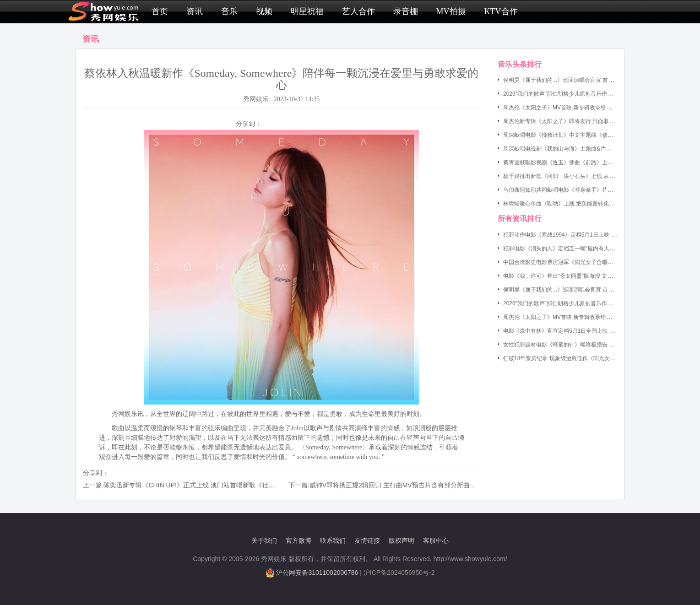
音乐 (229, 11)
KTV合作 (501, 11)
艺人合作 (358, 11)
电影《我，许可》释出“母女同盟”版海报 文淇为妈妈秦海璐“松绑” (582, 276)
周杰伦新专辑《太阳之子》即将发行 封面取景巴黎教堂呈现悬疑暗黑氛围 (592, 121)
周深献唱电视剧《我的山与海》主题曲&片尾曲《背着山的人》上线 (585, 149)
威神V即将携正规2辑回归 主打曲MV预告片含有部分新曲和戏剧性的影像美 (415, 485)
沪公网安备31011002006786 (317, 573)
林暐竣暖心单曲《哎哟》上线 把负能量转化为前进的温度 (572, 204)
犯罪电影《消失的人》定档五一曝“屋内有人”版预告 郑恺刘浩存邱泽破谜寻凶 (596, 248)
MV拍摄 (451, 11)
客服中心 (436, 540)
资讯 (195, 11)
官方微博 (298, 540)
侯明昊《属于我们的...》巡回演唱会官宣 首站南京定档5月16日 (579, 80)
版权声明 (402, 540)
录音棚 (406, 11)
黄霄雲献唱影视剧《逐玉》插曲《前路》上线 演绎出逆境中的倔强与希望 (592, 162)
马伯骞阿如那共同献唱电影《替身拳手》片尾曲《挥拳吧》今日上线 (586, 190)
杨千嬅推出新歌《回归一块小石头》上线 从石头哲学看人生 (575, 176)
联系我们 (333, 540)
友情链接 (367, 540)
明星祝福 (307, 11)
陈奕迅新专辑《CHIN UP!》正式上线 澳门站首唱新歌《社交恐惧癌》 (202, 485)
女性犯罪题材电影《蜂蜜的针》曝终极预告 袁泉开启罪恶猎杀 (578, 345)
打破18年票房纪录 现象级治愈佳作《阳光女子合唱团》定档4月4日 (584, 358)
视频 (264, 11)
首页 (160, 11)
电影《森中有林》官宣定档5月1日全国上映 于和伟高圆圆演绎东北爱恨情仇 (595, 331)
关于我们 (264, 540)
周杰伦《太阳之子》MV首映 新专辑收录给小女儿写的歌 (571, 108)
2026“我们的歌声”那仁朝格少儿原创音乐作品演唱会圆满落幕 (577, 94)
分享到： (249, 124)
